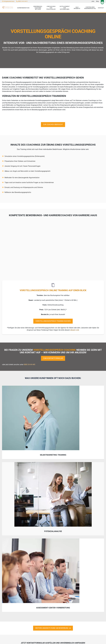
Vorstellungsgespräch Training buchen (53, 321)
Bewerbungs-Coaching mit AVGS (38, 8)
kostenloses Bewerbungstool (90, 8)
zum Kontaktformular (53, 358)
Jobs (93, 1)
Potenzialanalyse (53, 531)
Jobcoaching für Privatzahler (51, 8)
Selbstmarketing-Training (53, 455)
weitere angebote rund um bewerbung (53, 628)
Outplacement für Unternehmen (65, 8)
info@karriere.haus (9, 1)
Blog (97, 1)
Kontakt (101, 8)
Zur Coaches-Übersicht (53, 125)
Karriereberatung (23, 8)
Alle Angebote (77, 8)
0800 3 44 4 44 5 (23, 1)
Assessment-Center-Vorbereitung (53, 608)
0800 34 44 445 (29, 365)
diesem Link (75, 330)
